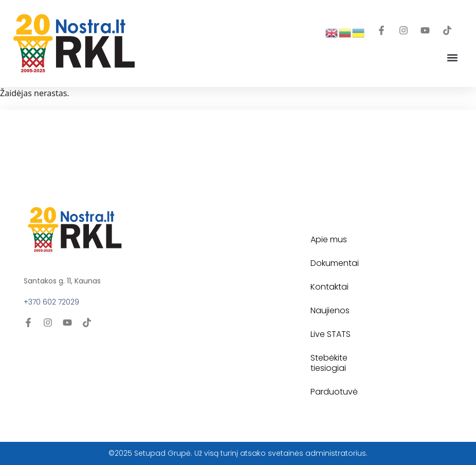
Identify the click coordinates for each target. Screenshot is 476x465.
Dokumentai (335, 263)
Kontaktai (329, 287)
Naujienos (330, 310)
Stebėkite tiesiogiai (329, 363)
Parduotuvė (334, 392)
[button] (452, 58)
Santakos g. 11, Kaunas (62, 281)
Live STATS (331, 334)
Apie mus (329, 239)
